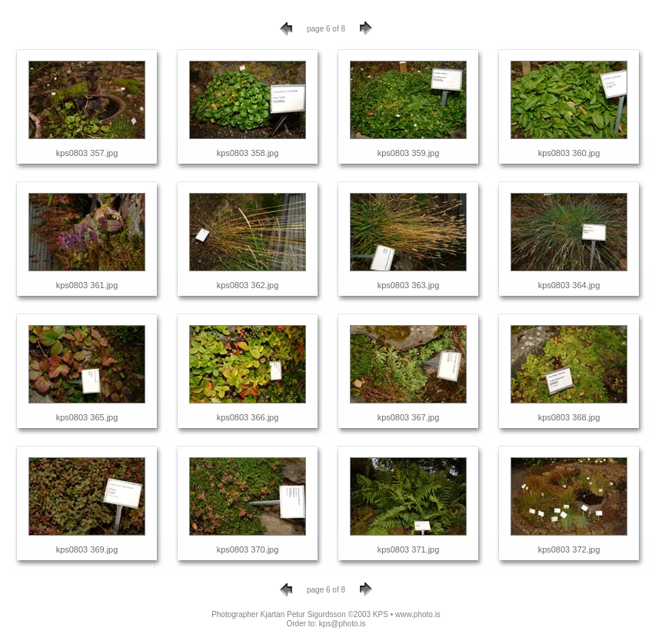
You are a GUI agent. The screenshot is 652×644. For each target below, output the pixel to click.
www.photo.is (418, 614)
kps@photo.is (343, 624)
